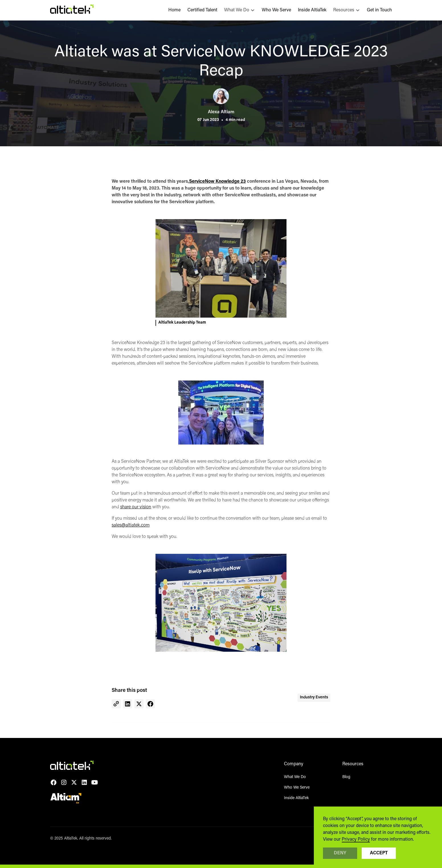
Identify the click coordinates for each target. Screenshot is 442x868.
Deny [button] (340, 853)
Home (174, 10)
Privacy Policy (356, 840)
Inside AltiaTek (312, 10)
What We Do (295, 777)
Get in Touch (379, 10)
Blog (346, 777)
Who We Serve (276, 10)
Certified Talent (202, 10)
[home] (72, 10)
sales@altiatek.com (131, 525)
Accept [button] (379, 853)
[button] (240, 10)
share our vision (136, 507)
